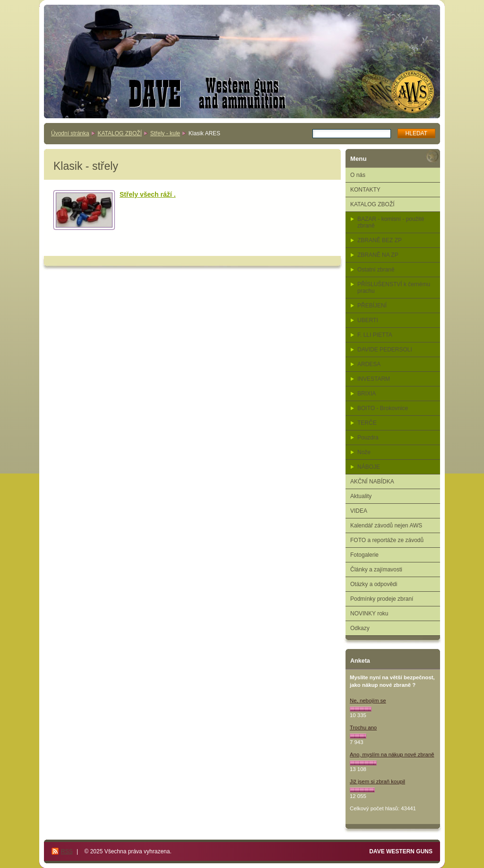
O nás (358, 175)
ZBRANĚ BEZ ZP (380, 240)
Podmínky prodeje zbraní (382, 599)
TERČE (367, 423)
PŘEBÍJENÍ (372, 306)
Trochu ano (363, 728)
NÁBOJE (369, 467)
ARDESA (369, 364)
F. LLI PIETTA (375, 335)
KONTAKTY (365, 190)
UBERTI (368, 320)
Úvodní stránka (70, 133)
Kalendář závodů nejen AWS (386, 526)
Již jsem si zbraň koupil (377, 781)
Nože (364, 452)
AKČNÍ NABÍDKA (372, 482)
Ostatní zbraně (376, 270)
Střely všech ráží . (148, 194)
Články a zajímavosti (376, 570)
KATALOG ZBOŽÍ (120, 133)
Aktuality (361, 496)
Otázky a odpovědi (374, 584)
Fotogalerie (364, 555)
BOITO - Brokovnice (383, 408)
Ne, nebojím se (368, 701)
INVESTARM (374, 379)
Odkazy (360, 628)
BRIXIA (367, 394)
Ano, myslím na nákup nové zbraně (392, 754)
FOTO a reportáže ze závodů (387, 540)
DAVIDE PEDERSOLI (385, 350)
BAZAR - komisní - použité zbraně (391, 222)
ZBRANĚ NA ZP (378, 255)
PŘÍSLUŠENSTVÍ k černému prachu (394, 288)
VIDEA (359, 511)
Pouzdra (368, 438)
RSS (67, 851)
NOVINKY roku (369, 614)
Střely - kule (165, 133)
